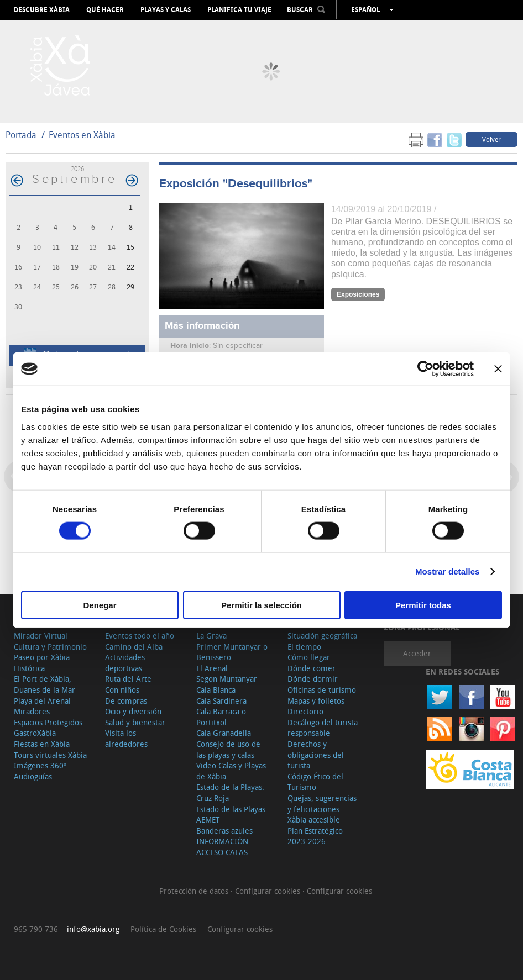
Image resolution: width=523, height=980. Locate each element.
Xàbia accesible (314, 820)
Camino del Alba (134, 647)
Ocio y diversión (133, 711)
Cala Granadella (224, 733)
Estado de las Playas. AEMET (232, 815)
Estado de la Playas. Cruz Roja (230, 792)
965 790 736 (36, 929)
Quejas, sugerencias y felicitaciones (322, 804)
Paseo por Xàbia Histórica (42, 663)
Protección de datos (195, 891)
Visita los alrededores (126, 738)
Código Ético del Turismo (315, 782)
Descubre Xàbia (42, 10)
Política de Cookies (163, 929)
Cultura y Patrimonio (50, 647)
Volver (491, 139)
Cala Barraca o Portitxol (221, 717)
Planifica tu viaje (239, 10)
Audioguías (33, 776)
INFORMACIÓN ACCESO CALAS (222, 847)
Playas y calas (166, 10)
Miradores (32, 711)
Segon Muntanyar (227, 679)
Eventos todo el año (140, 636)
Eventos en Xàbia (82, 135)
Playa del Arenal (42, 701)
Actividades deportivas (125, 663)
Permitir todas (423, 605)
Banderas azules (224, 831)
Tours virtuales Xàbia (50, 755)
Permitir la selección (261, 605)
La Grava (211, 636)
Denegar (100, 605)
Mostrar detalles (448, 571)
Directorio (305, 711)
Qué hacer (105, 10)
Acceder (417, 653)
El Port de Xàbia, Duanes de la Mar (45, 684)
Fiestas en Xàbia (42, 744)
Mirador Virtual (41, 636)
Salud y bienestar (135, 722)
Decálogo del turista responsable (323, 728)
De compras (126, 701)
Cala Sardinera (221, 701)
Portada (21, 135)
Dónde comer (312, 668)
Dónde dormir (313, 679)
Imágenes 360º (40, 765)
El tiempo (304, 647)
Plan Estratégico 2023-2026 (315, 836)
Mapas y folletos (316, 701)
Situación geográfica (322, 636)
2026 (77, 169)
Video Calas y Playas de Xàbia (231, 771)
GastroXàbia (35, 733)
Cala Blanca (216, 690)
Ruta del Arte (128, 679)
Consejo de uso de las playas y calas (228, 749)
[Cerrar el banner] (498, 369)
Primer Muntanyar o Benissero (232, 652)
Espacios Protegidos (48, 722)
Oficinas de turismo (322, 690)
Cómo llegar (309, 657)
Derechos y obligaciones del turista (316, 755)
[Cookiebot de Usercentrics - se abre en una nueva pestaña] (425, 369)
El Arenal (212, 668)
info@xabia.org (93, 929)
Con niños (122, 690)
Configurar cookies (269, 891)
